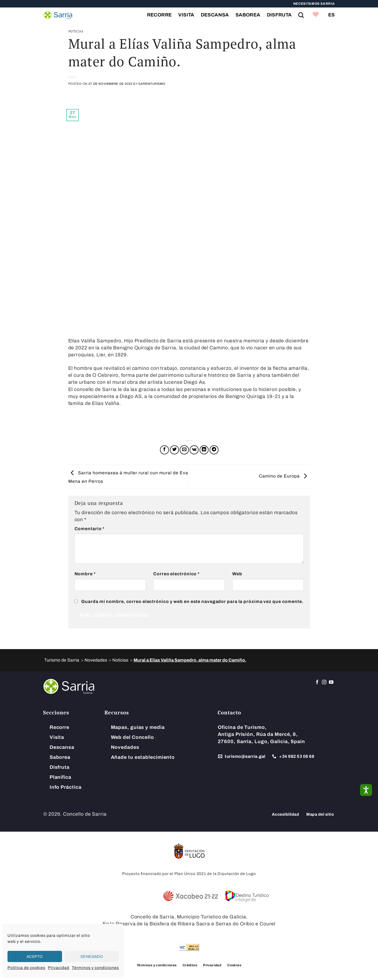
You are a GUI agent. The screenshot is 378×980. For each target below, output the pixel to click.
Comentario (90, 529)
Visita (186, 15)
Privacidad (59, 968)
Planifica (60, 777)
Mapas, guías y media (138, 727)
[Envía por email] (184, 450)
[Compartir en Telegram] (214, 450)
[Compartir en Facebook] (164, 450)
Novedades (125, 747)
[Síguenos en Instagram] (324, 683)
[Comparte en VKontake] (194, 450)
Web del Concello (132, 737)
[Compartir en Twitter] (174, 450)
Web (237, 574)
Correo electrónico (176, 574)
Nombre (85, 574)
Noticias (76, 31)
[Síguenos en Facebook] (317, 683)
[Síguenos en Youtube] (331, 683)
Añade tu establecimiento (143, 757)
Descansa (215, 15)
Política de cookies (26, 968)
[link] (316, 15)
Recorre (159, 15)
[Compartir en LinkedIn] (204, 450)
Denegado (92, 957)
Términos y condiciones (95, 968)
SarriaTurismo (152, 84)
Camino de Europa (284, 476)
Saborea (248, 15)
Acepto (35, 957)
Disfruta (279, 15)
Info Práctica (66, 787)
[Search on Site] (301, 15)
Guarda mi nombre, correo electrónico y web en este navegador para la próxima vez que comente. (192, 602)
